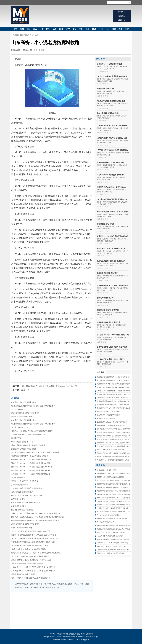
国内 (35, 29)
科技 (61, 29)
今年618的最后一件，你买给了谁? (108, 412)
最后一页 (25, 390)
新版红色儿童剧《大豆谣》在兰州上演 (111, 261)
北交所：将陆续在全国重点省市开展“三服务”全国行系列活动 (34, 535)
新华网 (41, 50)
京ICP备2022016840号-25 (91, 637)
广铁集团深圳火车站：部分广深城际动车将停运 (29, 435)
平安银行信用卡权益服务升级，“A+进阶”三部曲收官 (113, 380)
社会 (42, 29)
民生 (48, 29)
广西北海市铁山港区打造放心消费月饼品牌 (110, 553)
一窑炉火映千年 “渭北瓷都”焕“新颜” (110, 175)
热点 (55, 29)
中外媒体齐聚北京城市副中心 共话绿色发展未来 (112, 519)
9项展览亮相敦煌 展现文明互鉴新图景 (25, 413)
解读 (94, 29)
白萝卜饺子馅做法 (18, 499)
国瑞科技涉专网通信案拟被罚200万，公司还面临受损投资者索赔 (35, 521)
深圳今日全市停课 (18, 478)
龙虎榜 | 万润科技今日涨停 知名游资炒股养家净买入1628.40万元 (35, 538)
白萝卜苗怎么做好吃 (19, 506)
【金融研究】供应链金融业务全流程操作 (110, 536)
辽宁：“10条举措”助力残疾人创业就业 (109, 515)
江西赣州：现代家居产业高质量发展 (25, 481)
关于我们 (53, 634)
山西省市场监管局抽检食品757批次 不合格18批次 (113, 487)
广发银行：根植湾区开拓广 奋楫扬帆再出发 (27, 488)
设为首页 (122, 12)
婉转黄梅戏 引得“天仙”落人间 (108, 310)
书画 (114, 29)
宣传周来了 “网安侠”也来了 (105, 522)
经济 (68, 29)
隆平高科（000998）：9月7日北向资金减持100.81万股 (32, 467)
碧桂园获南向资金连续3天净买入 (24, 574)
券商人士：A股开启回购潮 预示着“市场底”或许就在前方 (32, 431)
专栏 (127, 29)
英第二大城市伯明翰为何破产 (22, 492)
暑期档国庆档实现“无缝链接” (108, 273)
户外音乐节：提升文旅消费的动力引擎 (111, 249)
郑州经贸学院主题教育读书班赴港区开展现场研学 (113, 398)
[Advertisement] (52, 610)
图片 (81, 29)
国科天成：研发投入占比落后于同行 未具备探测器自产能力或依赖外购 (37, 517)
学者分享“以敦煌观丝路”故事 (22, 417)
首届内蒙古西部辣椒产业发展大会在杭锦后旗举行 (30, 456)
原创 (22, 29)
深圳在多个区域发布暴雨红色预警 (24, 449)
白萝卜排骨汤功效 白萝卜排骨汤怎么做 (26, 503)
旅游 (74, 29)
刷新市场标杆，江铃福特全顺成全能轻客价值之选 (113, 425)
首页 (15, 29)
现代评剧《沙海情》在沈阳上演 (108, 322)
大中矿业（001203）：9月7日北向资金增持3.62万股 (31, 474)
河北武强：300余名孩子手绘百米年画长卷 (112, 236)
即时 (28, 29)
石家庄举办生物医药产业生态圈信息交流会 (27, 563)
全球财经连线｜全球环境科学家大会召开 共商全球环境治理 (33, 567)
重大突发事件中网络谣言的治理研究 (108, 415)
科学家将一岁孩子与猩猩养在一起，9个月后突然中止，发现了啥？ (36, 452)
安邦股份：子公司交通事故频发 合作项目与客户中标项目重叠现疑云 (37, 513)
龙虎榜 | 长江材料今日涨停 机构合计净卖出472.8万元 (31, 531)
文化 (107, 29)
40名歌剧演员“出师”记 (105, 224)
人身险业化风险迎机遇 (20, 485)
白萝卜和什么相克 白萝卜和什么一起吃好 (27, 495)
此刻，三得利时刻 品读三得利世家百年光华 (111, 450)
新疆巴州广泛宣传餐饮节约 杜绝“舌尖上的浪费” (112, 546)
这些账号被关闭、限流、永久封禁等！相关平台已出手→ (32, 560)
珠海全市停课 (16, 438)
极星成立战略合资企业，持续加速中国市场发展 (112, 422)
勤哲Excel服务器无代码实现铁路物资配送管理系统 (113, 439)
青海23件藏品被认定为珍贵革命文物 (110, 162)
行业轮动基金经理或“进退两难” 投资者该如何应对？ (30, 546)
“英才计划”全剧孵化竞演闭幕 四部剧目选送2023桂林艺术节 (49, 386)
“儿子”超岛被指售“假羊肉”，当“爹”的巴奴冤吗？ (29, 549)
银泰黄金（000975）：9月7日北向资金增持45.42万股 (31, 460)
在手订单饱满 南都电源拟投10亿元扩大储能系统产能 (31, 578)
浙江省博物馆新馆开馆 (105, 298)
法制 (101, 29)
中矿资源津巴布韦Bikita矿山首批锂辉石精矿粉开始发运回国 (33, 542)
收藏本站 (122, 16)
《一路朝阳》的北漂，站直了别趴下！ (111, 359)
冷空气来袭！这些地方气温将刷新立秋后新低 (111, 532)
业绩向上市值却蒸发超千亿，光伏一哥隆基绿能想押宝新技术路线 (36, 553)
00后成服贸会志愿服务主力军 (22, 442)
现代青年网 (20, 15)
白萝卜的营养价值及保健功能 (22, 510)
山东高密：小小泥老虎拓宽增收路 (24, 402)
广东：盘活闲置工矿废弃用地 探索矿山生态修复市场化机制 (33, 571)
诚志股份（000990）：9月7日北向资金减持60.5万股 (31, 463)
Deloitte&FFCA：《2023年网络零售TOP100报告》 (113, 543)
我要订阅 (122, 20)
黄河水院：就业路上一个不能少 (107, 419)
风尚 (87, 29)
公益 (120, 29)
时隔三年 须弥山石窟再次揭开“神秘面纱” (112, 187)
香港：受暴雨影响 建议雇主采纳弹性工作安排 (28, 445)
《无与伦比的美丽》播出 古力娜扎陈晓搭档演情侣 (30, 556)
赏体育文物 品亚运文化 (20, 409)
